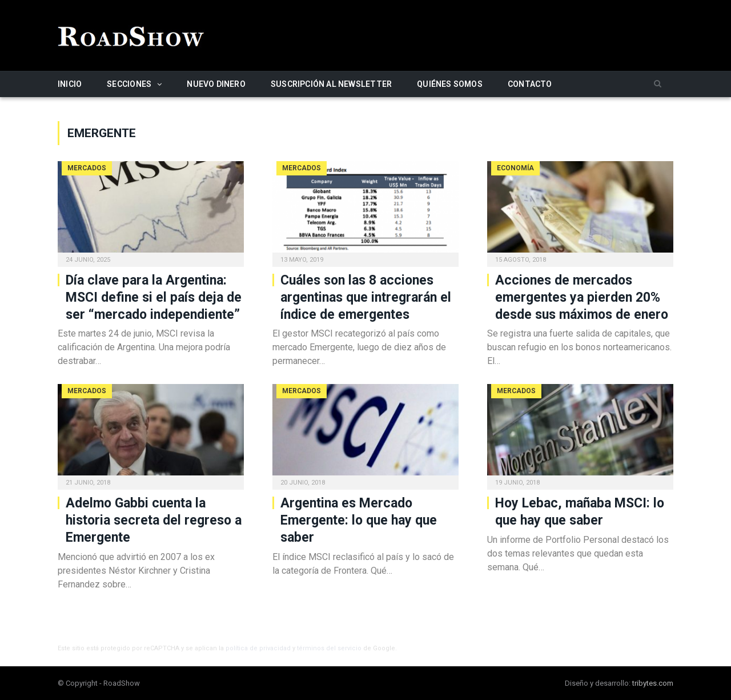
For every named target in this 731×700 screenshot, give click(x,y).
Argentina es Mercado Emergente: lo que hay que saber (359, 520)
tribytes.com (653, 683)
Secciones (129, 84)
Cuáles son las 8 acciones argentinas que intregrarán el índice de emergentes (366, 297)
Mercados (87, 168)
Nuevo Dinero (216, 84)
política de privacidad (258, 648)
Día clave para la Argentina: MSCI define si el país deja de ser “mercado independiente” (154, 297)
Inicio (70, 84)
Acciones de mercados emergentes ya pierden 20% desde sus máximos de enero (582, 297)
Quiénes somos (450, 84)
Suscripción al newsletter (331, 84)
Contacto (530, 84)
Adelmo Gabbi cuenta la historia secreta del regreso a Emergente (154, 520)
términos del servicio (329, 648)
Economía (515, 168)
